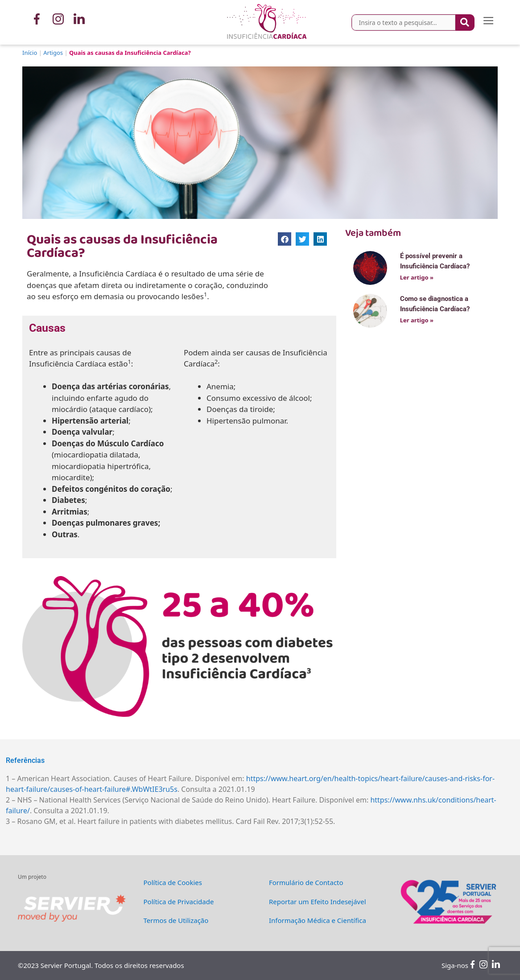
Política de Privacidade (179, 902)
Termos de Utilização (176, 920)
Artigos (53, 53)
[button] (489, 22)
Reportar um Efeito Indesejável (318, 902)
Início (30, 53)
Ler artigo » (417, 277)
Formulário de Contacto (306, 882)
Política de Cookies (173, 882)
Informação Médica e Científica (318, 920)
